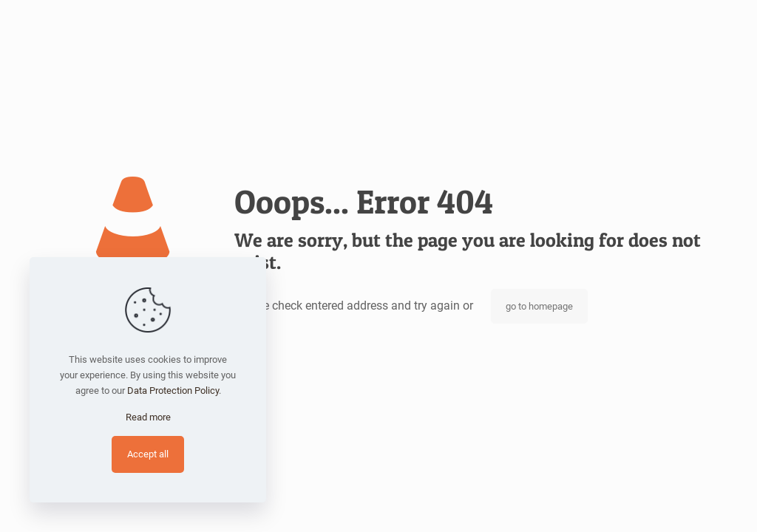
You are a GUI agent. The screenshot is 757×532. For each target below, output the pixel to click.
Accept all (148, 454)
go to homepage (539, 306)
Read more (148, 417)
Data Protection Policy (173, 391)
